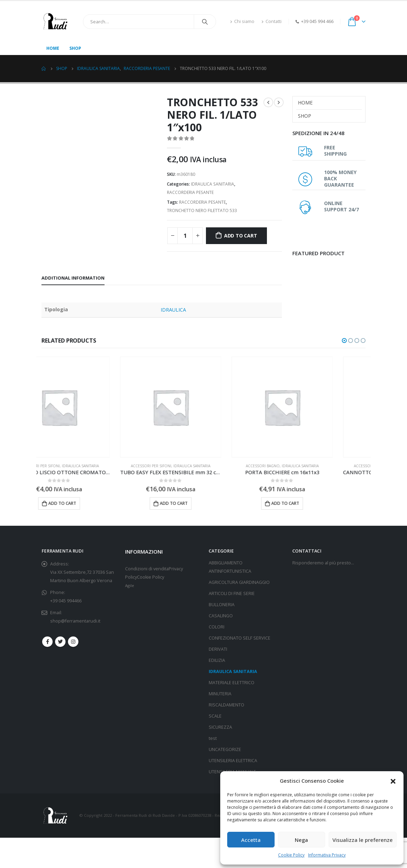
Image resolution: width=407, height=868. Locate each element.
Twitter (60, 642)
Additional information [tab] (73, 278)
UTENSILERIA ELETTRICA (233, 761)
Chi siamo (242, 21)
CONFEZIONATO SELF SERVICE (240, 638)
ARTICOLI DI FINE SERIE (232, 593)
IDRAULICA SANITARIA (213, 184)
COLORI (217, 627)
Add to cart (241, 236)
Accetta (251, 840)
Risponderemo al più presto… (323, 563)
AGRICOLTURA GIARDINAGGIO (239, 582)
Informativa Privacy (327, 855)
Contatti (271, 21)
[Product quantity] (185, 236)
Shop (75, 48)
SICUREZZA (220, 727)
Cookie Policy (291, 855)
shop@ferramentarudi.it (75, 621)
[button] (393, 781)
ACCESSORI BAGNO (296, 466)
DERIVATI (218, 649)
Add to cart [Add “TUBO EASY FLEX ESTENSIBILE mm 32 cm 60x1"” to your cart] (207, 503)
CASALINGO (221, 616)
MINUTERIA (220, 694)
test (213, 738)
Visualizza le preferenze (363, 840)
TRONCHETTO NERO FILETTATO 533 (202, 210)
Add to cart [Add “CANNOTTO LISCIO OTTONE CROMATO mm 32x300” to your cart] (95, 503)
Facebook (47, 642)
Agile (130, 585)
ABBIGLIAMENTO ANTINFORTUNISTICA (230, 567)
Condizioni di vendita (147, 569)
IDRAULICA (174, 310)
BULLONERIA (222, 605)
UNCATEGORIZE (225, 749)
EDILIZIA (217, 660)
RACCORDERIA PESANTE (190, 192)
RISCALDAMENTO (226, 705)
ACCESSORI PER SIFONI (72, 466)
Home (53, 48)
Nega (301, 840)
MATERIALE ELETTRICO (232, 683)
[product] (92, 407)
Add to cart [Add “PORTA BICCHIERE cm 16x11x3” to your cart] (318, 503)
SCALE (215, 716)
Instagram (73, 642)
